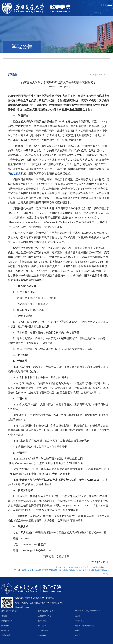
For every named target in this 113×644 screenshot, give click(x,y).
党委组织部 (6, 635)
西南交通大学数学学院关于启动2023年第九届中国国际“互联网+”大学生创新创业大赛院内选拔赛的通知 (66, 570)
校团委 (78, 616)
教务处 (4, 616)
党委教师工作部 (45, 616)
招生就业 (42, 626)
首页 (90, 75)
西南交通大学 (7, 621)
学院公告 (99, 75)
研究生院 (5, 630)
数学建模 (5, 626)
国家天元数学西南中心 (84, 626)
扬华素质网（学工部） (48, 611)
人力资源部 (43, 630)
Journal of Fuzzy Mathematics (88, 611)
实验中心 (42, 635)
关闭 (106, 574)
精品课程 (42, 621)
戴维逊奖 (15, 174)
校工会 (78, 635)
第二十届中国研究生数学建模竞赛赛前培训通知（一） (86, 567)
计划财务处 (80, 621)
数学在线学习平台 (9, 611)
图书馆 (78, 630)
